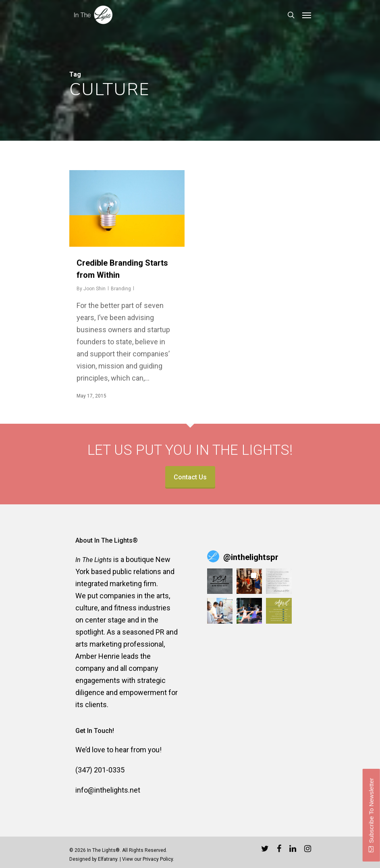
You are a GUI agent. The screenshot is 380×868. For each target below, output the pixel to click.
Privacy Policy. (158, 859)
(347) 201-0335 (100, 770)
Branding (121, 289)
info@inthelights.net (108, 790)
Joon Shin (94, 289)
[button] (220, 581)
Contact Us (190, 477)
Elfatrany (108, 859)
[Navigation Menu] (307, 15)
